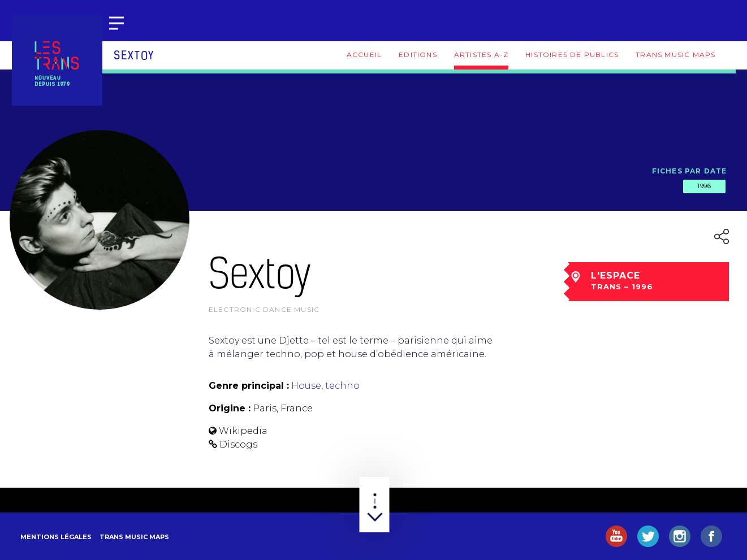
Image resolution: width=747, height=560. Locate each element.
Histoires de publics (572, 55)
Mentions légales (56, 537)
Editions (418, 55)
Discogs (238, 444)
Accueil (364, 55)
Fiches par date (690, 171)
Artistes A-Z (481, 55)
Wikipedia (243, 431)
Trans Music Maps (675, 55)
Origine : (230, 408)
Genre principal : (249, 386)
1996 (704, 186)
